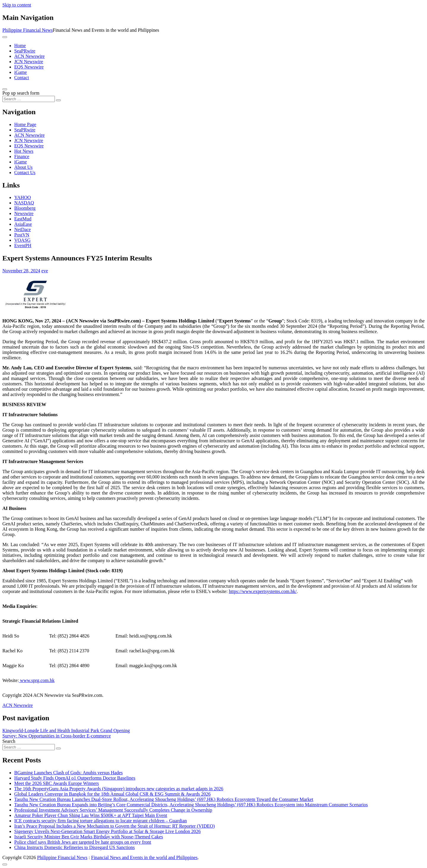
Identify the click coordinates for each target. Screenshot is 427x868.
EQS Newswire (29, 67)
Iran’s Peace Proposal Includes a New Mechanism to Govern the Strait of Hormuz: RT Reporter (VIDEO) (114, 826)
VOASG (22, 240)
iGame (21, 72)
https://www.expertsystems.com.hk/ (263, 591)
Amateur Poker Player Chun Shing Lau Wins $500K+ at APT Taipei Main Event (91, 815)
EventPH (23, 245)
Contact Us (25, 173)
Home (20, 46)
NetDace (23, 229)
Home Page (25, 124)
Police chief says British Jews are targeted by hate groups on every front (83, 842)
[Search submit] (58, 100)
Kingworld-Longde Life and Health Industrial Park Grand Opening (66, 731)
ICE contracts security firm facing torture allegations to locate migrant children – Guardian (101, 821)
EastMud (23, 219)
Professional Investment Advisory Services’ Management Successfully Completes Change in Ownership (113, 810)
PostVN (22, 235)
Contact (22, 78)
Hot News (24, 151)
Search (9, 741)
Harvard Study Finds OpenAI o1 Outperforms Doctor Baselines (75, 778)
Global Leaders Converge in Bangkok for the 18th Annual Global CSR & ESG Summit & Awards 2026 (112, 794)
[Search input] (29, 99)
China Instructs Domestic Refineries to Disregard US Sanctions (75, 847)
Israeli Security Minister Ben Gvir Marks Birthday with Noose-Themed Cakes (89, 837)
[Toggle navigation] (5, 37)
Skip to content (17, 5)
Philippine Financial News (28, 30)
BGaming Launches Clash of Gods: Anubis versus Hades (68, 773)
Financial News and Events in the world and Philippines (144, 857)
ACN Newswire (30, 56)
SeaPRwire (25, 51)
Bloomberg (25, 208)
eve (45, 271)
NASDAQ (24, 203)
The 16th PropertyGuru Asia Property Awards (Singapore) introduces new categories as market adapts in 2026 (119, 789)
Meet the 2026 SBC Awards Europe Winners (57, 783)
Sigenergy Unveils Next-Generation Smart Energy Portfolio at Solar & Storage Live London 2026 (107, 831)
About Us (23, 167)
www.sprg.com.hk (37, 680)
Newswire (24, 213)
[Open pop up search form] (5, 89)
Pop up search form (21, 93)
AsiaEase (23, 224)
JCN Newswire (29, 62)
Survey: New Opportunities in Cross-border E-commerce (57, 736)
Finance (22, 156)
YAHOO (23, 197)
